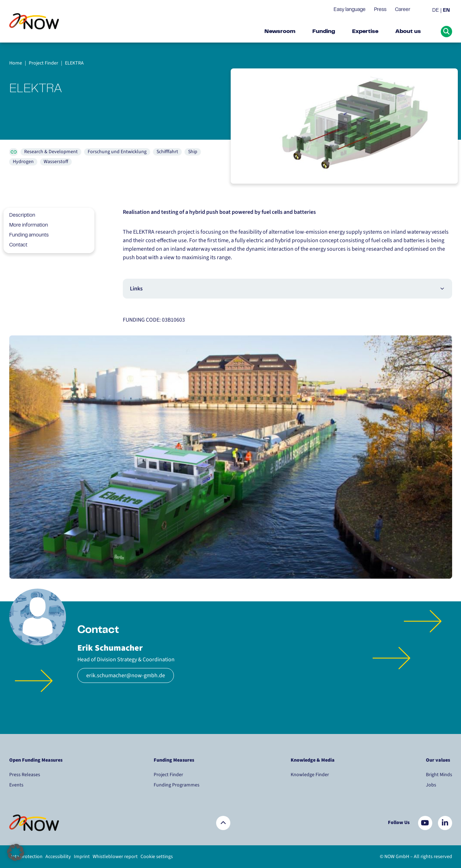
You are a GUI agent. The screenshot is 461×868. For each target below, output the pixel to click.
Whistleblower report (115, 857)
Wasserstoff (56, 162)
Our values (438, 760)
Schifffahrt (167, 152)
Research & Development (51, 152)
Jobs (431, 785)
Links (287, 289)
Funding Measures (174, 760)
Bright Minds (439, 775)
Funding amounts (26, 235)
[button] (16, 852)
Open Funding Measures (36, 760)
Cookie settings (157, 857)
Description (19, 216)
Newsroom (280, 32)
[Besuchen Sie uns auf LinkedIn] (445, 823)
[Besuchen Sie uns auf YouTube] (425, 823)
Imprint (82, 857)
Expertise (365, 32)
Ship (193, 152)
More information (26, 226)
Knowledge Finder (310, 775)
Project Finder (168, 775)
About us (408, 32)
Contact (15, 245)
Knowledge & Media (313, 760)
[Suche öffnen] (446, 32)
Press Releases (25, 775)
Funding (324, 32)
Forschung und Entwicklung (117, 152)
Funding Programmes (177, 785)
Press (380, 10)
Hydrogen (23, 162)
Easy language (350, 10)
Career (403, 10)
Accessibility (58, 857)
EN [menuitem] (446, 11)
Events (16, 785)
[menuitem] (437, 11)
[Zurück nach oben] (223, 823)
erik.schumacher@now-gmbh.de (126, 675)
